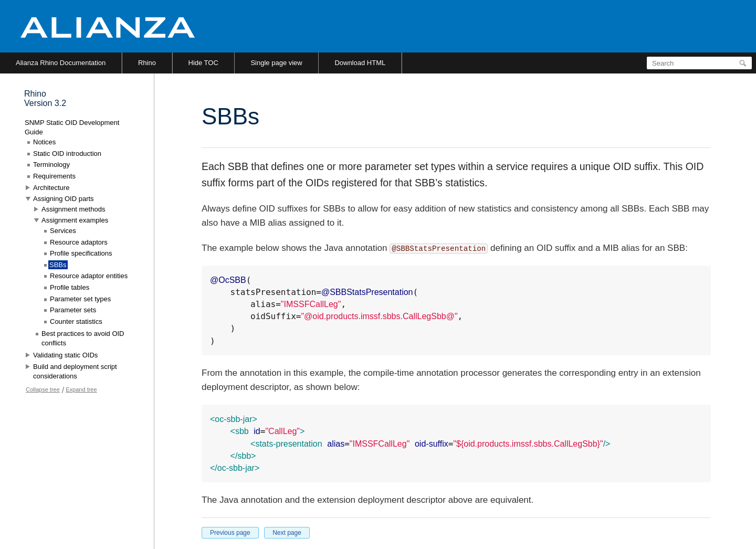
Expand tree (81, 389)
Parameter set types (80, 299)
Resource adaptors (79, 242)
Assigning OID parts (64, 199)
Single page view (276, 63)
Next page (287, 533)
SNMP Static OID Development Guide (72, 127)
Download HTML (360, 63)
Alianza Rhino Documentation (61, 63)
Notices (44, 142)
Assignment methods (73, 209)
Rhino (147, 63)
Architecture (51, 188)
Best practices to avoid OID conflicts (83, 338)
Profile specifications (81, 253)
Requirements (54, 176)
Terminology (51, 165)
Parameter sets (73, 310)
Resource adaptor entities (89, 276)
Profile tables (70, 287)
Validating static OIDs (65, 355)
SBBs (58, 265)
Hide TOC (203, 63)
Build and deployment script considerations (75, 371)
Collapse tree (43, 389)
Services (63, 231)
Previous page (230, 533)
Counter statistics (76, 321)
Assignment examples (75, 220)
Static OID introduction (67, 154)
